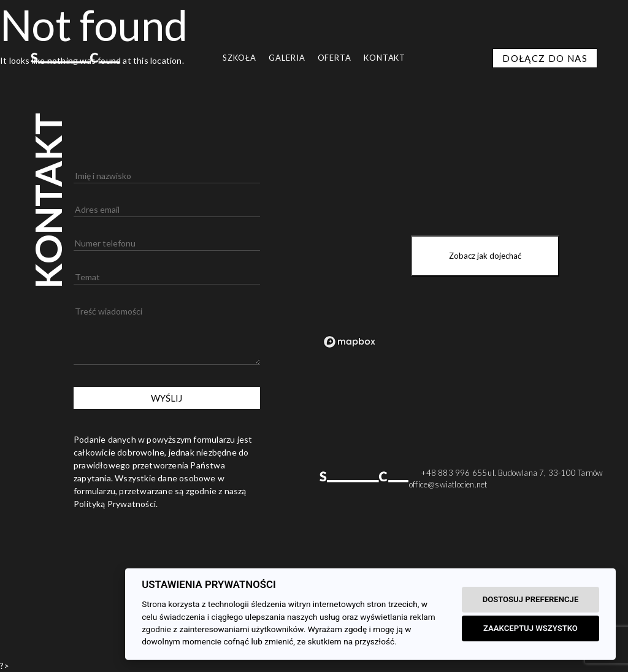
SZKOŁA (239, 58)
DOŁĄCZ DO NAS (545, 58)
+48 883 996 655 (454, 473)
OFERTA (335, 58)
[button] (15, 657)
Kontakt (385, 58)
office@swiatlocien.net (448, 484)
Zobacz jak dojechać (485, 256)
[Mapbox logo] (350, 342)
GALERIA (287, 58)
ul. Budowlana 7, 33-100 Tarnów (545, 473)
